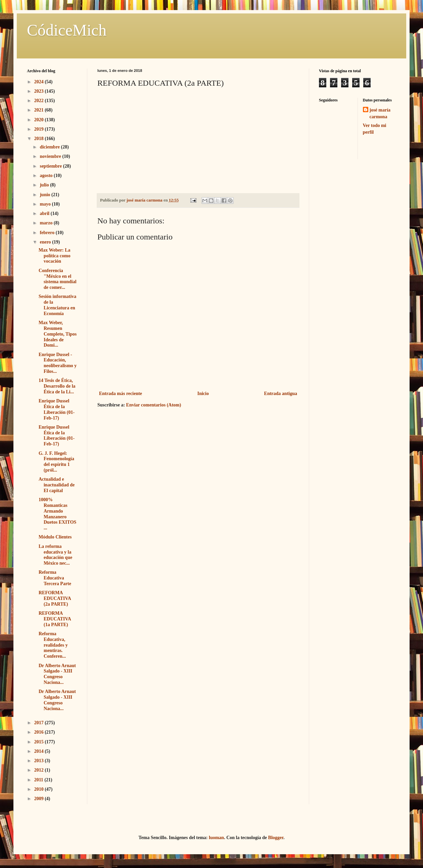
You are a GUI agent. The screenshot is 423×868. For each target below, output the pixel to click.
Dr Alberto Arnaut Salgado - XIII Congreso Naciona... (57, 674)
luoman (216, 838)
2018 (40, 139)
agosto (47, 176)
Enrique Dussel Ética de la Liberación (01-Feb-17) (57, 409)
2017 (40, 723)
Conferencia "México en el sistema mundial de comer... (58, 279)
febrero (48, 233)
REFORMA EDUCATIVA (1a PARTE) (55, 619)
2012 (40, 770)
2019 (40, 129)
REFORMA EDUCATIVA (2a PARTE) (55, 598)
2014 (40, 751)
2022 (40, 101)
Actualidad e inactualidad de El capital (57, 485)
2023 (40, 91)
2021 (40, 110)
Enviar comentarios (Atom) (154, 405)
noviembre (51, 156)
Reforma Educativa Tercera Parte (55, 578)
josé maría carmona (380, 113)
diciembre (50, 147)
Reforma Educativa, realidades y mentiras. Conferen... (53, 645)
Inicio (203, 394)
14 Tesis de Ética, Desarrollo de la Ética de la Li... (57, 386)
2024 (40, 82)
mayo (46, 204)
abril (45, 213)
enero (46, 242)
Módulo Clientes (55, 537)
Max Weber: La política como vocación (55, 256)
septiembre (51, 166)
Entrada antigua (281, 394)
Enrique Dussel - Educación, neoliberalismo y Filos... (58, 363)
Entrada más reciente (121, 394)
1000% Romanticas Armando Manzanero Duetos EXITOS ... (57, 514)
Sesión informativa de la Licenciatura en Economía (57, 305)
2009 (40, 799)
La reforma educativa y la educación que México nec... (55, 555)
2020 (40, 120)
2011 (39, 780)
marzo (47, 223)
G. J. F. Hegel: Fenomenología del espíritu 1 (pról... (56, 462)
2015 (40, 742)
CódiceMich (67, 30)
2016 (40, 732)
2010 (40, 789)
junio (45, 195)
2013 (40, 761)
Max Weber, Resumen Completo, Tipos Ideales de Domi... (58, 334)
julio (45, 185)
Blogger (276, 838)
